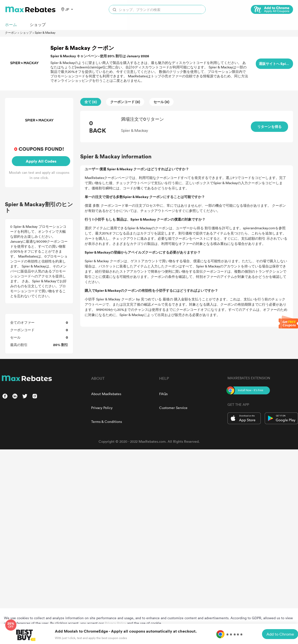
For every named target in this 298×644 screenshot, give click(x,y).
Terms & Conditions (107, 422)
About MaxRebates (106, 394)
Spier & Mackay (45, 32)
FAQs (163, 394)
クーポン (11, 32)
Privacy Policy (102, 408)
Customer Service (173, 408)
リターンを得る (269, 127)
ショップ (26, 32)
